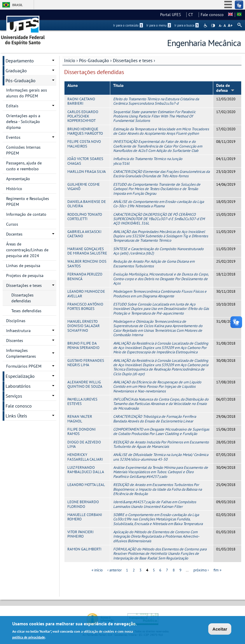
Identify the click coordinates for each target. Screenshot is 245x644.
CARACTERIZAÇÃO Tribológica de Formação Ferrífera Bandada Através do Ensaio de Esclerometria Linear (155, 419)
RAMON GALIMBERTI (84, 549)
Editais (12, 106)
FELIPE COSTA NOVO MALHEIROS (84, 144)
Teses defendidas (26, 311)
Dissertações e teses (133, 60)
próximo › (201, 570)
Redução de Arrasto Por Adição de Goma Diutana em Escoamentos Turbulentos (154, 264)
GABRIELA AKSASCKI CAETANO (84, 234)
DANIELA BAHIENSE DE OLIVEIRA (87, 204)
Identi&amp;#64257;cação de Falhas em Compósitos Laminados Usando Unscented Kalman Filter (155, 504)
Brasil (17, 5)
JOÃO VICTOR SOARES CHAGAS (85, 161)
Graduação (16, 71)
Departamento (20, 61)
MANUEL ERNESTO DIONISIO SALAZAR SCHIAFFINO (84, 326)
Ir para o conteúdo (128, 25)
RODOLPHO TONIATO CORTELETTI (85, 217)
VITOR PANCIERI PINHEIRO (80, 534)
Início (70, 60)
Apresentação (18, 179)
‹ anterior (114, 570)
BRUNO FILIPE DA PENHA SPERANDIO (83, 345)
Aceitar (220, 630)
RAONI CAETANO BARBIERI (81, 101)
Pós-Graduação (94, 60)
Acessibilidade (206, 26)
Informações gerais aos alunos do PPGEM (27, 93)
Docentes (14, 234)
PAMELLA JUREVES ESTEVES (82, 401)
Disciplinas (16, 321)
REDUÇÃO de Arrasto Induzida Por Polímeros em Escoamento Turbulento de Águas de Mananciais (161, 444)
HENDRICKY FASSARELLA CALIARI (85, 457)
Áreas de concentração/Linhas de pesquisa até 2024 (27, 250)
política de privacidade (29, 638)
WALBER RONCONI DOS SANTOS (87, 264)
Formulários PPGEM (24, 366)
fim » (217, 570)
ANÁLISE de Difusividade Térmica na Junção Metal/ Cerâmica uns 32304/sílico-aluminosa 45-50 (161, 457)
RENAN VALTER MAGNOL (80, 419)
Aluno (73, 85)
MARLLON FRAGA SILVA (87, 172)
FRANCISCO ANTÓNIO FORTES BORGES (85, 306)
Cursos (12, 224)
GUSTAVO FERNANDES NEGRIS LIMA (86, 363)
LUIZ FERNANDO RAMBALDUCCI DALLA (86, 470)
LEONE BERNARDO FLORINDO (83, 504)
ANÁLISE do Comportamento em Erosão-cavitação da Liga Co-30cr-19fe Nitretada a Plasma (159, 204)
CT (192, 15)
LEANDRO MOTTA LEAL (86, 485)
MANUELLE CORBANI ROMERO (85, 517)
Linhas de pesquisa (23, 266)
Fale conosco (212, 15)
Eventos (13, 137)
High (213, 26)
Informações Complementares (21, 353)
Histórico (14, 189)
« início (97, 570)
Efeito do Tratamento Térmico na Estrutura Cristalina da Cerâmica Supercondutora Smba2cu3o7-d (156, 101)
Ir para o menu (159, 25)
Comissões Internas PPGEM (23, 150)
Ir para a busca (187, 25)
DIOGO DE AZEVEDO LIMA (84, 444)
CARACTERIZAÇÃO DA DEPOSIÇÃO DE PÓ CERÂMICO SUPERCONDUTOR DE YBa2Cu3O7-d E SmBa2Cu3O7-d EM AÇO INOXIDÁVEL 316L (159, 219)
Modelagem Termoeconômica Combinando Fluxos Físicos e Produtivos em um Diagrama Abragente (160, 294)
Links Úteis (16, 416)
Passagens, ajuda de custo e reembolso (24, 166)
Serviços (14, 396)
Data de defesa (225, 88)
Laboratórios (18, 386)
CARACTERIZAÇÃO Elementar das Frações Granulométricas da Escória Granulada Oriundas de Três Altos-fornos (161, 174)
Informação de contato (26, 214)
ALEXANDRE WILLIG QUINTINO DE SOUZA (85, 384)
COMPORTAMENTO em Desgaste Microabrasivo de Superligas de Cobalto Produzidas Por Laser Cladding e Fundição (161, 431)
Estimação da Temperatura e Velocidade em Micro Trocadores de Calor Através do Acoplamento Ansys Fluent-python (161, 131)
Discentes (15, 341)
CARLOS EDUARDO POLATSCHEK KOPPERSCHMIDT (83, 116)
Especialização (20, 376)
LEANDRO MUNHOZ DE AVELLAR (86, 294)
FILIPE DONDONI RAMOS (82, 431)
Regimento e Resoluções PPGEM (28, 201)
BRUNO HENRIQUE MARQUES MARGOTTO (85, 131)
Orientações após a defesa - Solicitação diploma (23, 122)
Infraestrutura (18, 331)
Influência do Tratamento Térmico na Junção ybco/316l (148, 161)
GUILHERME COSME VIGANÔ (84, 187)
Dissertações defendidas (22, 298)
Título (118, 85)
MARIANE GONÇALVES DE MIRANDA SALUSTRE (87, 251)
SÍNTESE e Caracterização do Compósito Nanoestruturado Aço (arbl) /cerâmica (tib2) (158, 251)
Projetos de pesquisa (25, 276)
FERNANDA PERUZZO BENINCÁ (85, 276)
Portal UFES (172, 15)
